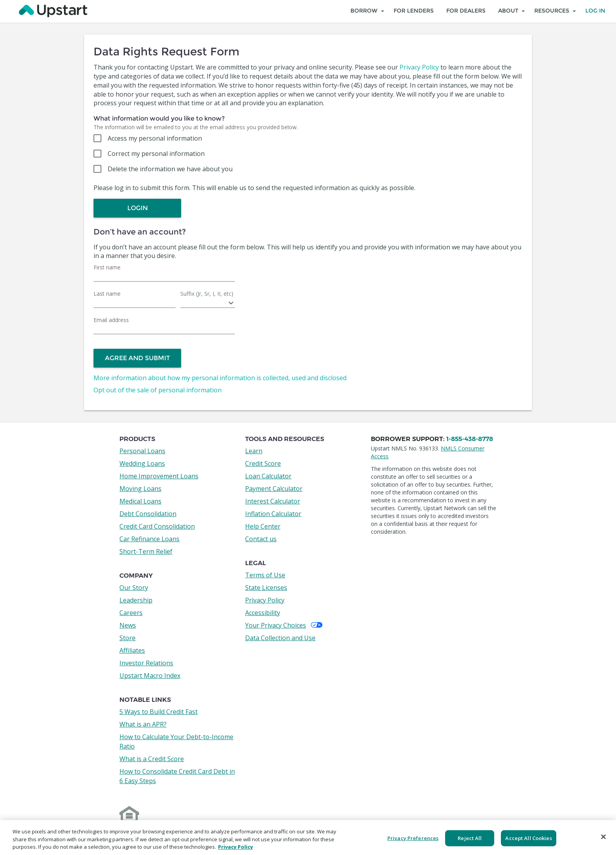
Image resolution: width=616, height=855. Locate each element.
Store (127, 638)
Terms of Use (265, 575)
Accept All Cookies (528, 838)
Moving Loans (140, 489)
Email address (111, 320)
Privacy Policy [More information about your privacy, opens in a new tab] (236, 847)
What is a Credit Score (152, 759)
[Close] (603, 837)
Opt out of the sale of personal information (158, 390)
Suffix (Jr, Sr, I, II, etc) (207, 294)
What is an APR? (143, 724)
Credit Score (263, 463)
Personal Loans (142, 451)
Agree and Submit (137, 358)
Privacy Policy (419, 67)
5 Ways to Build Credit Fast (159, 712)
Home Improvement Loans (159, 476)
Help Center (263, 526)
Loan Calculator (268, 476)
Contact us (261, 539)
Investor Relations (146, 663)
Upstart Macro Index (150, 676)
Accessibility (263, 613)
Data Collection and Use (280, 638)
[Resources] (554, 11)
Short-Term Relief (146, 551)
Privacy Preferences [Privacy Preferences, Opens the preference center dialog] (413, 838)
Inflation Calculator (273, 514)
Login (137, 208)
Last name (107, 294)
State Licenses (266, 588)
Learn (254, 451)
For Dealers (466, 11)
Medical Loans (140, 501)
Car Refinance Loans (149, 539)
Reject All (470, 838)
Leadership (136, 600)
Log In (595, 11)
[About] (510, 11)
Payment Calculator (274, 489)
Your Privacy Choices (284, 625)
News (128, 625)
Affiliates (132, 650)
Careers (131, 613)
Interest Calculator (273, 501)
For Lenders (414, 11)
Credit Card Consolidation (157, 526)
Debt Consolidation (148, 514)
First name (107, 267)
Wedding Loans (142, 463)
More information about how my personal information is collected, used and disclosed (220, 378)
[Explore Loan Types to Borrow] (366, 11)
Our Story (134, 588)
